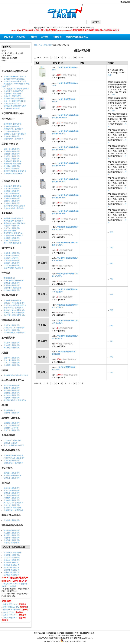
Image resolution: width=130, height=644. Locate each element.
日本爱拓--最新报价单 (12, 265)
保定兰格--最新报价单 (12, 533)
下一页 (81, 58)
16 (75, 58)
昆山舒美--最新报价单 (12, 343)
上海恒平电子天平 (10, 618)
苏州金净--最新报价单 (12, 395)
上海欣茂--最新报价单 (12, 193)
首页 (36, 45)
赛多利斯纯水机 (10, 278)
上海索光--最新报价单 (12, 263)
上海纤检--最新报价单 (12, 460)
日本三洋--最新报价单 (12, 363)
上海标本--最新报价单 (12, 538)
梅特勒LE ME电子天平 (12, 610)
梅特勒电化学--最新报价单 (13, 218)
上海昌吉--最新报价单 (12, 520)
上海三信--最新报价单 (12, 228)
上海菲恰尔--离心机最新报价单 (15, 305)
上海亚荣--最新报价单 (12, 325)
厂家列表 (33, 37)
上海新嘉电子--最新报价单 (13, 463)
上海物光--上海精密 (11, 258)
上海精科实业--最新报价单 (13, 510)
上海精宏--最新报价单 (12, 154)
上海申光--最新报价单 (12, 260)
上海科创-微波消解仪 (11, 108)
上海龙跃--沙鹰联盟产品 (13, 96)
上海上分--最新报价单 (12, 189)
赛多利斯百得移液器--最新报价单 (16, 375)
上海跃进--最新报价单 (12, 156)
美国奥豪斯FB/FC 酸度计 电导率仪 (16, 89)
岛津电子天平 (8, 612)
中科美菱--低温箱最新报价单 (14, 99)
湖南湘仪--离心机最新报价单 (14, 310)
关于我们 (45, 37)
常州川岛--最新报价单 (12, 535)
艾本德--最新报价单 (11, 563)
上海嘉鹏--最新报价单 (12, 500)
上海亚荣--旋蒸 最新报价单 (14, 280)
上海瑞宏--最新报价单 (12, 398)
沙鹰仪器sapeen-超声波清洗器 (15, 76)
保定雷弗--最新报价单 (12, 530)
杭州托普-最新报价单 (11, 575)
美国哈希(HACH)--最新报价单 (15, 223)
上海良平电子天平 (10, 615)
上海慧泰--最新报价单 (12, 169)
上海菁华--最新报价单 (12, 201)
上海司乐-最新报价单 (11, 543)
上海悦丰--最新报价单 (12, 256)
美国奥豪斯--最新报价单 (13, 124)
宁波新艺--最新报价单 (12, 495)
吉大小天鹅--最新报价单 (13, 243)
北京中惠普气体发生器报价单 (15, 206)
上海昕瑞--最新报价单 (12, 253)
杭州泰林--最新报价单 (12, 290)
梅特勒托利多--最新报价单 (13, 129)
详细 (109, 75)
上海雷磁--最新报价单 (12, 226)
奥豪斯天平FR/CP (10, 604)
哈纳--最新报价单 (10, 231)
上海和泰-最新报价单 (11, 570)
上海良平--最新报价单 (12, 136)
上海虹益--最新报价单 (12, 241)
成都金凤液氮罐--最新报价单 (14, 333)
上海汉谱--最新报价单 (12, 555)
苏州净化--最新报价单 (12, 390)
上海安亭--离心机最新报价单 (14, 303)
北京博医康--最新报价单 (13, 475)
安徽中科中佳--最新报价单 (13, 308)
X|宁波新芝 (61, 78)
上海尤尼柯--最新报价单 (13, 186)
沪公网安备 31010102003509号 (73, 641)
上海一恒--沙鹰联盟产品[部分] (15, 101)
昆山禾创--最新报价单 (12, 348)
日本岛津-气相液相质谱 (12, 440)
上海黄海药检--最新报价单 (13, 455)
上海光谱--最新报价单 (12, 191)
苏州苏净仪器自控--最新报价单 (15, 400)
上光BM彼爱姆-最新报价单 (14, 268)
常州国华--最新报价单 (12, 166)
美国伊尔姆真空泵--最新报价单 (15, 171)
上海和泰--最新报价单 (12, 413)
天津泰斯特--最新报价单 (13, 164)
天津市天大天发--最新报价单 (14, 458)
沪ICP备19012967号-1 (52, 641)
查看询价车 (125, 2)
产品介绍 (21, 37)
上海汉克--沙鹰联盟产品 (13, 104)
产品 (41, 45)
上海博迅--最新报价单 (12, 151)
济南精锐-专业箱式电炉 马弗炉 (15, 106)
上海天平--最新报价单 (12, 430)
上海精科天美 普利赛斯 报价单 (15, 134)
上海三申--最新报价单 (12, 360)
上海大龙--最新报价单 (12, 505)
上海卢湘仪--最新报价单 (13, 94)
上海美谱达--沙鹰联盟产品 (13, 91)
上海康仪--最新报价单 (12, 238)
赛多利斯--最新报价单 (12, 126)
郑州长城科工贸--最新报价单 (14, 328)
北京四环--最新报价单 (12, 473)
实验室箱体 (48, 45)
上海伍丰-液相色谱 (11, 443)
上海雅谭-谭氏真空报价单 (13, 174)
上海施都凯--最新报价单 (13, 161)
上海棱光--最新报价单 (12, 198)
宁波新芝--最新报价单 (12, 283)
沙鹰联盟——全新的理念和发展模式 (70, 37)
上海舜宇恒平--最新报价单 (13, 139)
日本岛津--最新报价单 (12, 131)
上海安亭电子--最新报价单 (13, 236)
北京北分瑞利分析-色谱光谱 (14, 445)
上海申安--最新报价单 (12, 358)
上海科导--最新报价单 (12, 345)
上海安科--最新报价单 (12, 330)
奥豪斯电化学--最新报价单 (13, 221)
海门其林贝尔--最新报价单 (13, 503)
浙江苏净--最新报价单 (12, 388)
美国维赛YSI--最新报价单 (13, 233)
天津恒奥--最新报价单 (12, 285)
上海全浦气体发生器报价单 (14, 208)
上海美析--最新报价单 (12, 203)
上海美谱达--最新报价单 (13, 196)
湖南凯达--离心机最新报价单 (14, 313)
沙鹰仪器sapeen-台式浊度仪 (14, 79)
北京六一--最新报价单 (12, 490)
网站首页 (8, 37)
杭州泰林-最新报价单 (11, 567)
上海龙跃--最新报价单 (12, 159)
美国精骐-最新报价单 (11, 565)
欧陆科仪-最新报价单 (11, 572)
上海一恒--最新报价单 (12, 149)
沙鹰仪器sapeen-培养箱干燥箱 (15, 81)
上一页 (46, 58)
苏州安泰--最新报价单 (12, 385)
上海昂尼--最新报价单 (12, 540)
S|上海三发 (61, 362)
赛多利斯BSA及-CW (11, 607)
